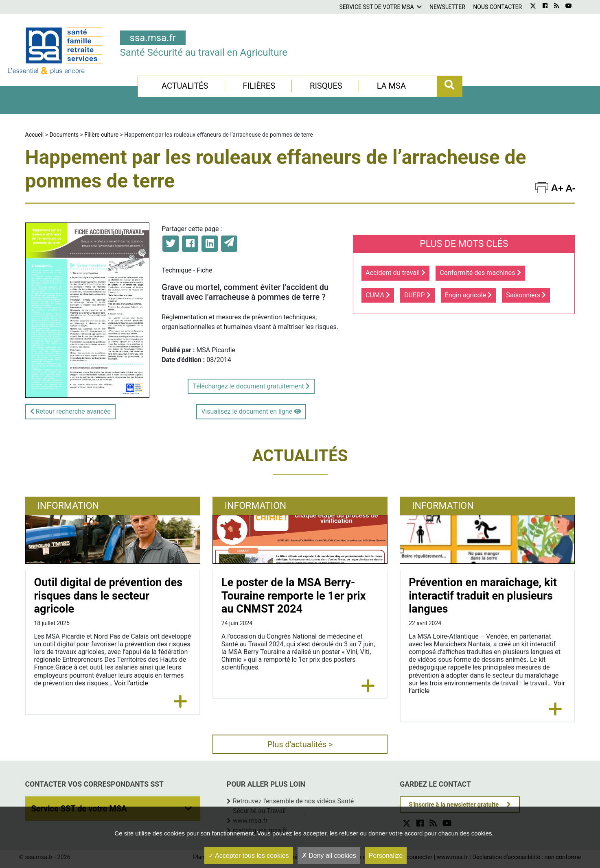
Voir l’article (131, 683)
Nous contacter (497, 7)
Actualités (185, 86)
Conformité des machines (480, 273)
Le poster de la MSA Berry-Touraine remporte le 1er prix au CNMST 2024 (294, 596)
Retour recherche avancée (70, 411)
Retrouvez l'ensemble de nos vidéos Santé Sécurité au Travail (293, 806)
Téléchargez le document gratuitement (251, 386)
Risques (326, 86)
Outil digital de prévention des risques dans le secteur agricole (108, 596)
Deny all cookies (329, 856)
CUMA (378, 295)
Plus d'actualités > (300, 744)
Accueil (35, 135)
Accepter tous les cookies (249, 856)
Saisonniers (526, 295)
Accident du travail (395, 273)
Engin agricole (469, 295)
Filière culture (101, 135)
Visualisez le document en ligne (251, 411)
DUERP (417, 295)
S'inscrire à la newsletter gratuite (454, 805)
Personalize (386, 856)
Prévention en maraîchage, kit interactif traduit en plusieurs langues (483, 596)
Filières (259, 86)
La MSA (391, 86)
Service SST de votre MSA (376, 7)
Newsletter (447, 7)
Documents (64, 135)
